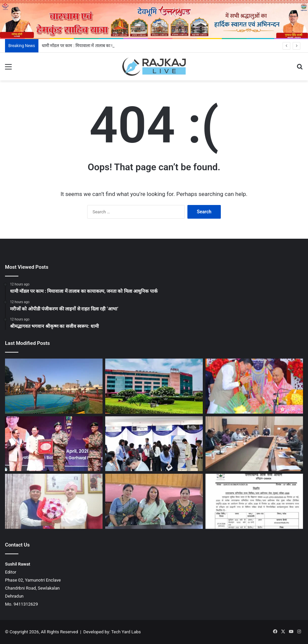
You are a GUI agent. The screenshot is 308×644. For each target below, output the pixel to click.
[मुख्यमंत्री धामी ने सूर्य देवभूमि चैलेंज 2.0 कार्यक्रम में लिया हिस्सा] (54, 444)
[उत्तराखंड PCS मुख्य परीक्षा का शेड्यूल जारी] (254, 501)
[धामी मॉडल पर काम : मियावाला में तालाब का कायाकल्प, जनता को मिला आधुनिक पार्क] (54, 386)
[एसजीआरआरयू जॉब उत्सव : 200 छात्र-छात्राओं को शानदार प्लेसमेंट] (154, 444)
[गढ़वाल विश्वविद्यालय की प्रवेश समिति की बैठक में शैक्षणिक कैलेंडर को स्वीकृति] (254, 444)
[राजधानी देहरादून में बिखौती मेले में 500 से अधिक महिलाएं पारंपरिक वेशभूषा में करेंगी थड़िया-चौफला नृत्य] (154, 501)
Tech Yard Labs (126, 632)
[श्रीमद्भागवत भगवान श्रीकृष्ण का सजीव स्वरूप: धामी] (254, 386)
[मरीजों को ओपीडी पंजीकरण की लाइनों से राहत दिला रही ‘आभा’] (154, 386)
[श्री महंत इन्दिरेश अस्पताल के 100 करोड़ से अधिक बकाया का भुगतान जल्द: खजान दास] (54, 501)
